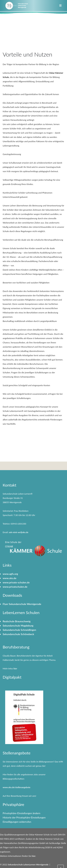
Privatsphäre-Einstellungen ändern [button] (22, 813)
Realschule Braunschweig (17, 621)
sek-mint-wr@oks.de (18, 532)
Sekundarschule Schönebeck (18, 634)
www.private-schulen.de (16, 582)
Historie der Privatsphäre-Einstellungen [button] (24, 817)
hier (15, 669)
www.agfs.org (10, 574)
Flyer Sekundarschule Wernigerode (22, 604)
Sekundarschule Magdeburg (18, 626)
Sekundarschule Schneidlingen (19, 630)
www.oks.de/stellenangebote (17, 787)
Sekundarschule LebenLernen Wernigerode (28, 865)
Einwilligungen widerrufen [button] (17, 822)
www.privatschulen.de (15, 587)
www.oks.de (9, 578)
